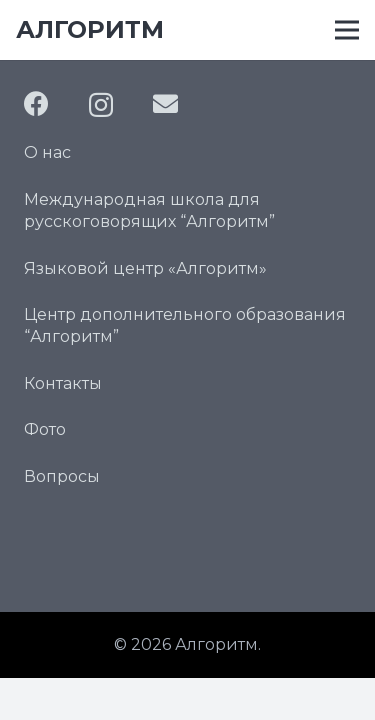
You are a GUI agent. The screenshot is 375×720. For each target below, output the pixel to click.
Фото (45, 429)
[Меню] (347, 30)
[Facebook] (36, 103)
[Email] (165, 103)
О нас (47, 152)
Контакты (63, 383)
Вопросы (62, 476)
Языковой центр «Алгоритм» (145, 268)
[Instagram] (101, 105)
